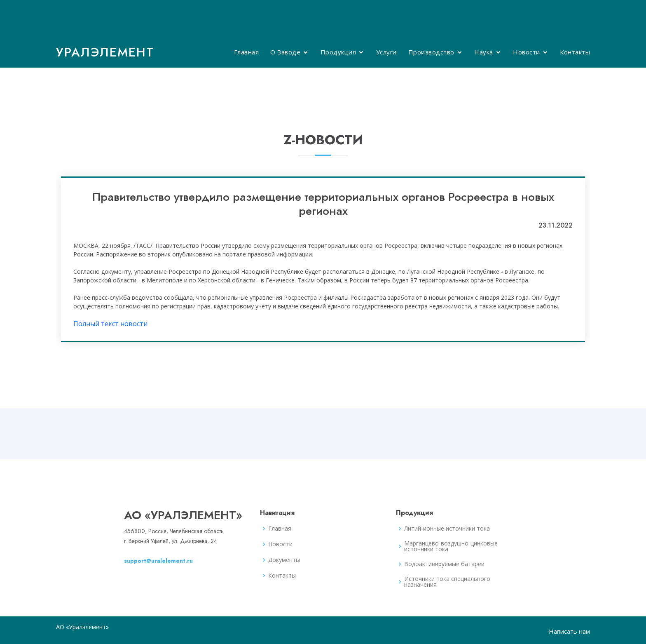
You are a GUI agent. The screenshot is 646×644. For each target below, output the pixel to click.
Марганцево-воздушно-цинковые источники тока (451, 546)
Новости (527, 52)
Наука (484, 52)
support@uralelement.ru (158, 561)
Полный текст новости (110, 324)
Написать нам (569, 631)
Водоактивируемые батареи (444, 564)
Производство (431, 52)
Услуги (386, 52)
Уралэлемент (105, 52)
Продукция (338, 52)
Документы (284, 560)
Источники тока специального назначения (447, 582)
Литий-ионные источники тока (447, 529)
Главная (247, 52)
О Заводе (285, 52)
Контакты (575, 52)
